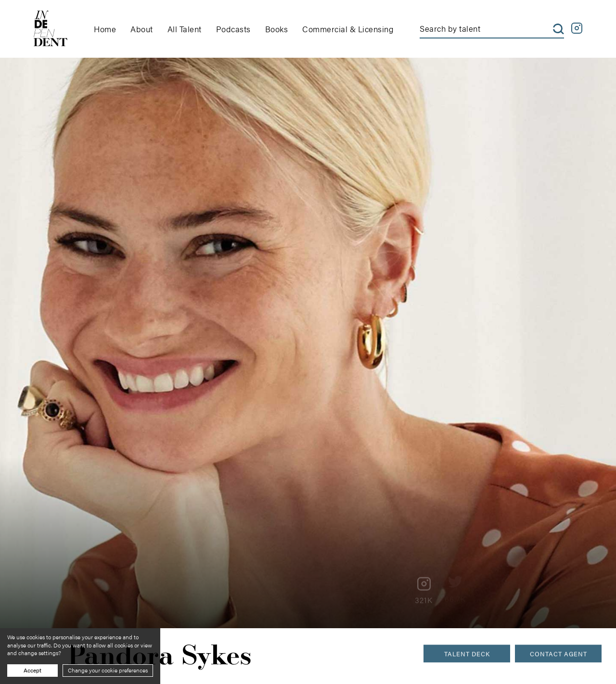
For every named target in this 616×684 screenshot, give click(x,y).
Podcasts (233, 29)
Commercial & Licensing (348, 29)
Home (105, 29)
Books (277, 29)
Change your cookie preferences (108, 670)
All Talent (185, 29)
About (142, 29)
